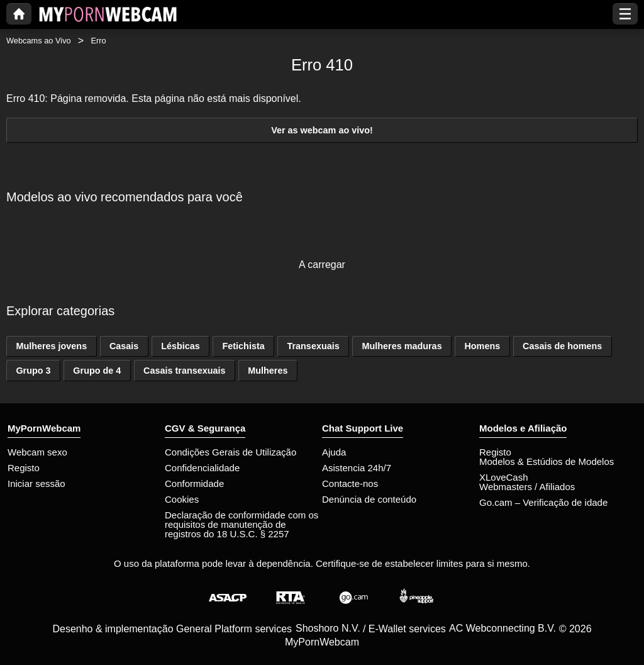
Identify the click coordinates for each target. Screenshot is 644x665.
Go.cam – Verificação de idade (543, 502)
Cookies (182, 499)
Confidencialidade (202, 468)
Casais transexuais (184, 371)
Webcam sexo (37, 452)
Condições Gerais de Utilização (230, 452)
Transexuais (313, 346)
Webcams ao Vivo (39, 41)
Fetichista (244, 346)
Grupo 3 (33, 371)
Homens (482, 346)
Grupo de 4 (97, 371)
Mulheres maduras (402, 346)
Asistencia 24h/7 (357, 468)
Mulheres (268, 371)
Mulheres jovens (51, 346)
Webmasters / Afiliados (527, 487)
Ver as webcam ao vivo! (322, 130)
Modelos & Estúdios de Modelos (547, 461)
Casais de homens (562, 346)
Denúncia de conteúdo (369, 499)
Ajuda (334, 452)
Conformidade (194, 483)
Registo (24, 468)
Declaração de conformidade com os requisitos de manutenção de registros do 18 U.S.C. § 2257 (241, 524)
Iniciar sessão (36, 483)
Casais (124, 346)
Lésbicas (180, 346)
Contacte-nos (350, 483)
